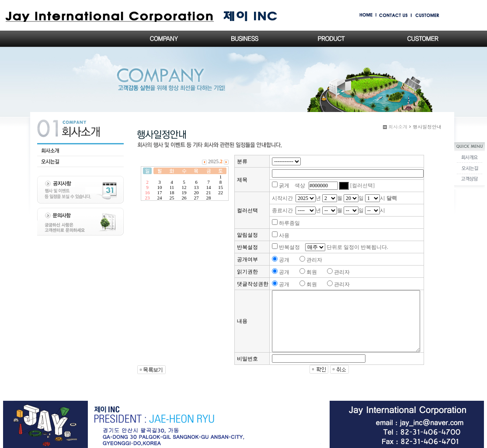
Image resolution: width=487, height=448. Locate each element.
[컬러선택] (362, 185)
